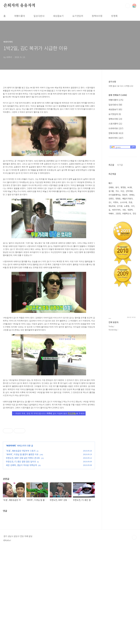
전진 (134, 213)
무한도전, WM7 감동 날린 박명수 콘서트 (23, 498)
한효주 (125, 195)
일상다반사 (39, 16)
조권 (130, 202)
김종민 (111, 199)
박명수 (116, 202)
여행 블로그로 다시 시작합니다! (121, 86)
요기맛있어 (78, 16)
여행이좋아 (20, 16)
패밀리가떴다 (128, 199)
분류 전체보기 (118, 95)
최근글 (111, 165)
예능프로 (112, 206)
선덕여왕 (129, 191)
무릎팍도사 (127, 213)
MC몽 (130, 187)
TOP (134, 627)
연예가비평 (116, 133)
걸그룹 (111, 191)
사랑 (124, 210)
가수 (117, 191)
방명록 (114, 16)
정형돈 (118, 199)
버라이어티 (11, 486)
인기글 (120, 165)
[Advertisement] (49, 441)
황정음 (123, 187)
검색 (128, 6)
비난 (122, 191)
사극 (133, 206)
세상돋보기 (58, 16)
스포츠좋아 (115, 124)
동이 (117, 187)
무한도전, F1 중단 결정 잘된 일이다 (21, 502)
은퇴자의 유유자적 (19, 6)
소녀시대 (123, 202)
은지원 (120, 206)
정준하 (130, 210)
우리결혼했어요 (115, 195)
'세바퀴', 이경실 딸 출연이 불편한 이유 (22, 495)
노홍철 (127, 206)
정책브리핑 (97, 16)
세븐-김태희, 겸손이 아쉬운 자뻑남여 (21, 505)
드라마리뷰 (116, 128)
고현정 (118, 213)
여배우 (111, 213)
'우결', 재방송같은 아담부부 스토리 (21, 491)
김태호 (111, 187)
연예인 (132, 195)
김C (110, 202)
